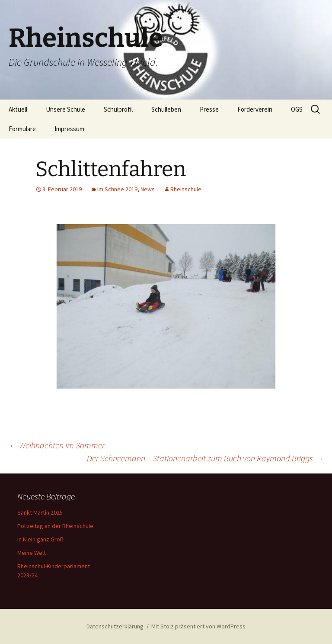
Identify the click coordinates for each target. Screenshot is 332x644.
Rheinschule (186, 189)
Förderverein (255, 109)
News (148, 189)
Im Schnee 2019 (117, 189)
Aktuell (18, 109)
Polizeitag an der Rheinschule (55, 526)
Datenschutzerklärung (115, 626)
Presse (209, 109)
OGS (297, 109)
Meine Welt (32, 553)
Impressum (69, 129)
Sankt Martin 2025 (40, 512)
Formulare (22, 129)
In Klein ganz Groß (40, 539)
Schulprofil (118, 109)
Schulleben (166, 109)
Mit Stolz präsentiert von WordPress (198, 626)
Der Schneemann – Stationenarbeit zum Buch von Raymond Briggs (205, 458)
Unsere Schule (65, 109)
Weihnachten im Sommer (57, 445)
